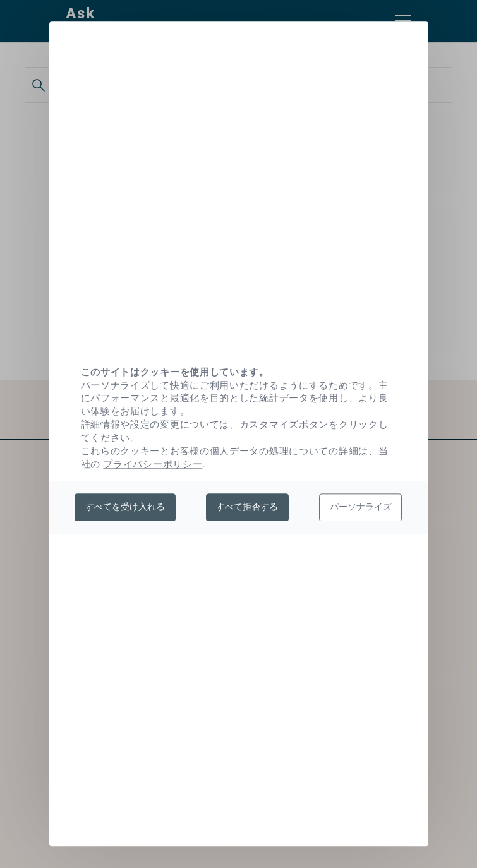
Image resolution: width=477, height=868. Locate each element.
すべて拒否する (247, 507)
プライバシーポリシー (153, 464)
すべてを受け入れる (125, 507)
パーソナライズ (361, 507)
